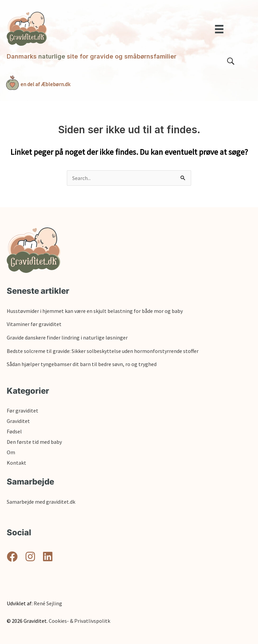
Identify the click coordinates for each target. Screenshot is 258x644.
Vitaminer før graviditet (34, 324)
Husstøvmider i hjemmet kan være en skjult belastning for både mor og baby (95, 311)
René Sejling (48, 603)
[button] (12, 557)
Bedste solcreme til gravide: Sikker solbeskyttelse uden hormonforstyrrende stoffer (103, 351)
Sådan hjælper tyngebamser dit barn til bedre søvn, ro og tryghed (82, 364)
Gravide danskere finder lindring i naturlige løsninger (67, 337)
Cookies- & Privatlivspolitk (79, 621)
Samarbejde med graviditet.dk (41, 502)
